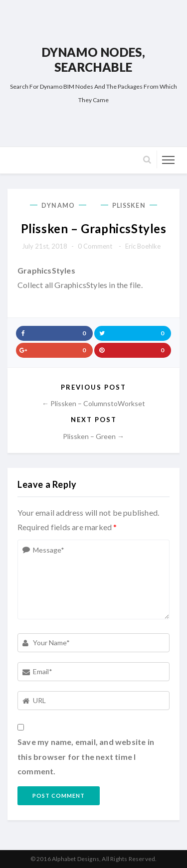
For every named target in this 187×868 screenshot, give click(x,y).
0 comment (95, 246)
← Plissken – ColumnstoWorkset (93, 403)
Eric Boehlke (143, 246)
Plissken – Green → (93, 436)
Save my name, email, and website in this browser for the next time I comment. (86, 756)
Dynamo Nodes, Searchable (94, 60)
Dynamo (58, 206)
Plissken (129, 206)
